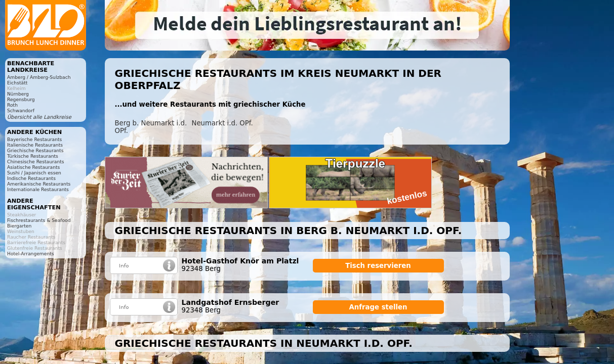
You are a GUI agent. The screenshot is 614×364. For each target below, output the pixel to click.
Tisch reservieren (378, 266)
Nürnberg (18, 94)
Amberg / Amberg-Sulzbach (39, 77)
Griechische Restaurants (35, 150)
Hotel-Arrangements (31, 254)
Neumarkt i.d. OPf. (222, 123)
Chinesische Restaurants (36, 162)
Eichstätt (17, 83)
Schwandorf (21, 110)
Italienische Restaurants (35, 145)
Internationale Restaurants (38, 189)
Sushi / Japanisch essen (34, 173)
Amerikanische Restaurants (39, 184)
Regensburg (21, 99)
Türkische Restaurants (33, 156)
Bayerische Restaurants (34, 139)
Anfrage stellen (378, 307)
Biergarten (19, 226)
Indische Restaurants (31, 178)
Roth (12, 105)
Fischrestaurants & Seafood (39, 220)
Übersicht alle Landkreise (39, 117)
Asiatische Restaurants (33, 167)
